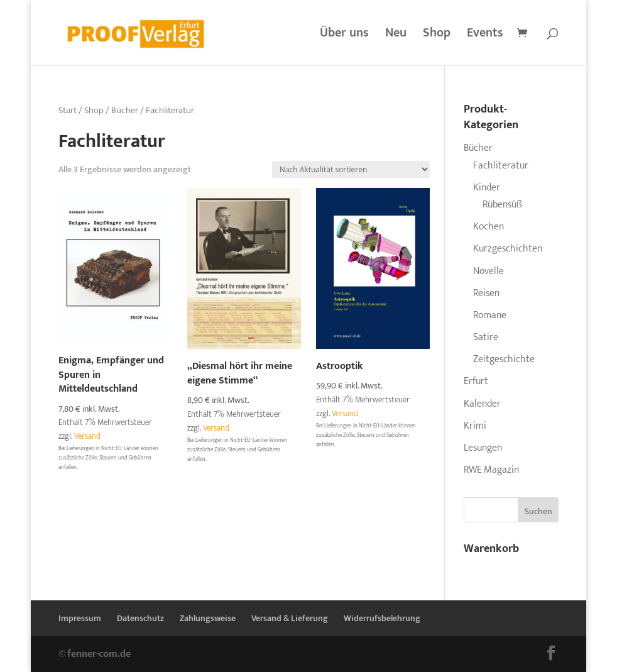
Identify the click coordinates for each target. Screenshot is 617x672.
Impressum (80, 618)
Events (485, 36)
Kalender (482, 404)
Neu (396, 36)
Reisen (486, 293)
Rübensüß (502, 205)
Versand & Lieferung (290, 618)
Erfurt (476, 381)
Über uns (344, 36)
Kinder (487, 188)
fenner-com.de (99, 654)
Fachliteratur (501, 166)
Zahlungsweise (208, 618)
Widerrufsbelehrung (382, 618)
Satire (486, 337)
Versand (87, 437)
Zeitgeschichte (504, 359)
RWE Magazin (491, 470)
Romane (490, 315)
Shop (437, 36)
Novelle (489, 271)
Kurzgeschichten (508, 249)
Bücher (125, 110)
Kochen (489, 227)
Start (68, 110)
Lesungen (483, 448)
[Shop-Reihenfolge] (351, 169)
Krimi (475, 426)
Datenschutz (140, 618)
